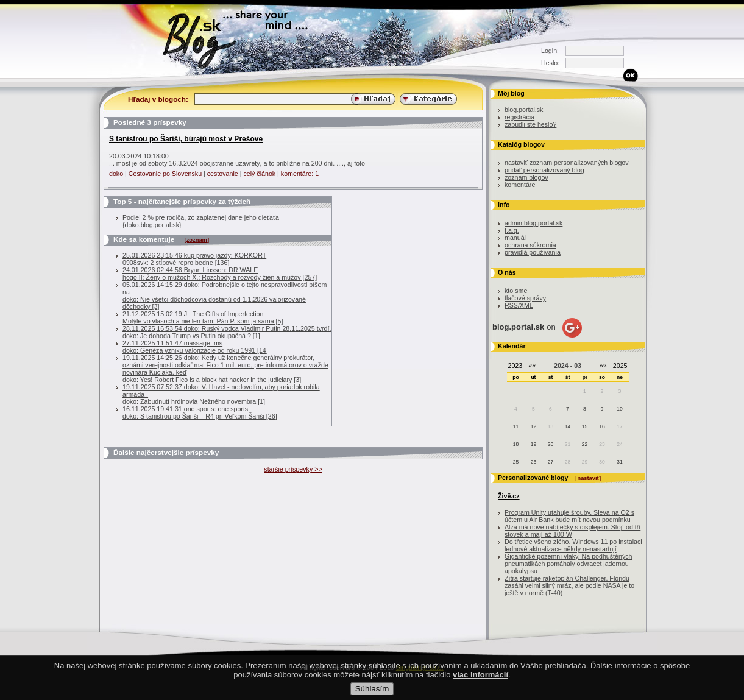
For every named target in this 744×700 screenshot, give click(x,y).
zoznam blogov (526, 177)
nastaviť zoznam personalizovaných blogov (567, 163)
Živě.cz (509, 496)
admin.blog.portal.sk (533, 223)
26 (533, 462)
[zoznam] (197, 240)
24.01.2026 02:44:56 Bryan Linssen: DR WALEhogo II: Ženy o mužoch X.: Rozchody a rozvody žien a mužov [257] (220, 274)
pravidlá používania (533, 252)
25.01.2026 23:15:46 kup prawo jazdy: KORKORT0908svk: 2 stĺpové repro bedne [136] (194, 259)
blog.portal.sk (524, 110)
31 (619, 462)
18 (516, 444)
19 (533, 444)
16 (602, 426)
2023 (515, 366)
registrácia (519, 117)
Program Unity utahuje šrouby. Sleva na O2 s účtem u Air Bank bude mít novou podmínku (569, 516)
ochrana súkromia (530, 245)
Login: (550, 51)
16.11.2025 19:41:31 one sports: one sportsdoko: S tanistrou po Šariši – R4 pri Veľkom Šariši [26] (200, 412)
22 (585, 444)
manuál (515, 238)
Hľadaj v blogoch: (158, 99)
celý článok (259, 174)
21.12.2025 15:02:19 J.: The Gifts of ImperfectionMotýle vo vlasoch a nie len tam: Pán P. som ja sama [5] (203, 317)
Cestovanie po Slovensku (165, 174)
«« (532, 366)
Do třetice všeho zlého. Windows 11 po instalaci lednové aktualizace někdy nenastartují (573, 545)
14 (568, 426)
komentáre (520, 185)
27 (551, 462)
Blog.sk (203, 38)
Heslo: (550, 63)
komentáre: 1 (300, 174)
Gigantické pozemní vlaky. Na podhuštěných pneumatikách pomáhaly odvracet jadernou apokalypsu (569, 564)
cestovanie (223, 174)
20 (551, 444)
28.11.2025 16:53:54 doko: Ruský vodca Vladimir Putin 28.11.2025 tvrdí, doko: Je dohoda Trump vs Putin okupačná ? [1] (227, 332)
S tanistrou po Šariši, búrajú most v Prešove (186, 139)
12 (533, 426)
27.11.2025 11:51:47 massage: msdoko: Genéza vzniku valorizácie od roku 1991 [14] (195, 347)
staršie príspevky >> (293, 469)
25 (516, 462)
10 (619, 409)
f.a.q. (512, 230)
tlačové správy (525, 298)
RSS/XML (519, 305)
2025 (620, 366)
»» (603, 366)
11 (516, 426)
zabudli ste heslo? (530, 124)
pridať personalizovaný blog (544, 170)
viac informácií (480, 686)
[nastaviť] (588, 478)
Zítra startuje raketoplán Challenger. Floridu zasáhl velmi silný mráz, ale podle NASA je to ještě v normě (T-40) (569, 585)
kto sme (516, 291)
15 (585, 426)
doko (116, 174)
